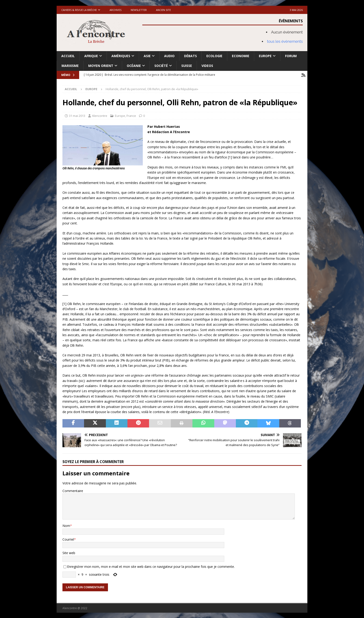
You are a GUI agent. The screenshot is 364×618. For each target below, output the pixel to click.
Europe (265, 56)
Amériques (121, 56)
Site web (69, 552)
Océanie (134, 66)
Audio (169, 56)
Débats (190, 56)
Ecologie (214, 56)
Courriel (68, 539)
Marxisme (70, 66)
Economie (241, 56)
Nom (66, 525)
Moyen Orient (101, 66)
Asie (147, 56)
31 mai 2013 (77, 115)
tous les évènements (285, 41)
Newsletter (139, 10)
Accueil (68, 56)
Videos (207, 66)
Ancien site (163, 10)
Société (161, 66)
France (131, 115)
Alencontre (100, 115)
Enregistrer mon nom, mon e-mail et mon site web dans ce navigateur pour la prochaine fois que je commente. (151, 566)
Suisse (187, 66)
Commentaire (73, 490)
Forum (291, 56)
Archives (115, 10)
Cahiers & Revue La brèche (79, 10)
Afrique (91, 56)
